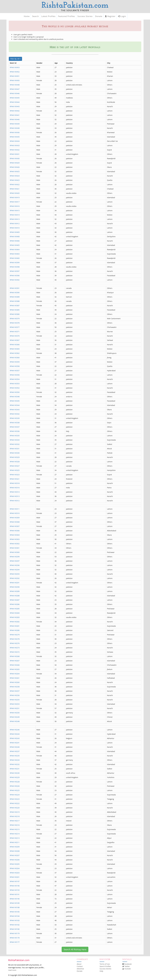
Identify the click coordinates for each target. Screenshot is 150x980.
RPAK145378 (15, 323)
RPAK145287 (15, 600)
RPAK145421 (15, 189)
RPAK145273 (15, 648)
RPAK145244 (15, 734)
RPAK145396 (15, 276)
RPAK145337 (15, 427)
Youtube (127, 969)
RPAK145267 (15, 661)
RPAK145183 (15, 920)
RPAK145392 (15, 280)
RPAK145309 (15, 518)
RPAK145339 (15, 418)
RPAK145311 (15, 509)
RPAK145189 (15, 903)
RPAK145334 (15, 440)
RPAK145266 (15, 665)
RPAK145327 (15, 466)
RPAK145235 (15, 756)
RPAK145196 (15, 886)
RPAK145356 (15, 375)
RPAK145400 (15, 258)
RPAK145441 (15, 115)
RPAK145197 (15, 881)
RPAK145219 (15, 812)
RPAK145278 (15, 639)
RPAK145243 (15, 738)
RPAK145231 (15, 769)
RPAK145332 (15, 444)
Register (110, 16)
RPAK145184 (15, 916)
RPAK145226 (15, 786)
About (79, 964)
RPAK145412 (15, 223)
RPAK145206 (15, 860)
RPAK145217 (15, 821)
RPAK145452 (15, 72)
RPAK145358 (15, 366)
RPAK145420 (15, 193)
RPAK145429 (15, 163)
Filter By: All (15, 59)
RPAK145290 (15, 587)
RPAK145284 (15, 613)
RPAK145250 (15, 713)
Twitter (126, 966)
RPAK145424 (15, 176)
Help (101, 971)
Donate (99, 16)
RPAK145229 (15, 777)
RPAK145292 (15, 578)
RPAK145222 (15, 803)
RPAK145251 (15, 708)
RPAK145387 (15, 306)
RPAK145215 (15, 829)
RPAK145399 (15, 263)
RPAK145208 (15, 851)
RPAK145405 (15, 245)
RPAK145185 (15, 912)
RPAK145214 (15, 834)
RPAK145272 (15, 652)
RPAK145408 (15, 237)
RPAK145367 (15, 340)
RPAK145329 (15, 457)
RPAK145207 (15, 855)
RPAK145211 (15, 842)
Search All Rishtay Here (75, 949)
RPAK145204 (15, 868)
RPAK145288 (15, 596)
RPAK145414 (15, 215)
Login (122, 16)
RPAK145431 (15, 154)
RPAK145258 (15, 687)
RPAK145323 (15, 475)
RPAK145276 (15, 643)
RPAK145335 (15, 436)
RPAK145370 (15, 336)
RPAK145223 (15, 799)
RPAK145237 (15, 751)
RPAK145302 (15, 544)
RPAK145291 (15, 583)
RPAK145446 (15, 93)
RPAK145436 (15, 132)
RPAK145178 (15, 938)
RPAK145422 (15, 184)
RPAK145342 (15, 414)
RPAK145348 (15, 397)
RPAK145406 (15, 241)
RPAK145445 (15, 98)
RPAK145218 (15, 816)
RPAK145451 (15, 76)
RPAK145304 (15, 535)
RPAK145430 (15, 158)
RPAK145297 (15, 561)
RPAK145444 (15, 102)
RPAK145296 (15, 565)
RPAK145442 (15, 111)
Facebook (127, 964)
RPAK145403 (15, 254)
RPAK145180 (15, 929)
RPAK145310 (15, 513)
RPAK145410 (15, 228)
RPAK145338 (15, 423)
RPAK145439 (15, 124)
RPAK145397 (15, 271)
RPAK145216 (15, 825)
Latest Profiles (48, 16)
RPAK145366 (15, 345)
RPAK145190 (15, 899)
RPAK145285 (15, 609)
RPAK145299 (15, 557)
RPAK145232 (15, 764)
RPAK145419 (15, 197)
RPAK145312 (15, 501)
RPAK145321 (15, 479)
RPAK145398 (15, 267)
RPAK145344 (15, 405)
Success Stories (85, 16)
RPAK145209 (15, 847)
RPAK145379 (15, 319)
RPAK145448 (15, 85)
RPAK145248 (15, 721)
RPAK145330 (15, 453)
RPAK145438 (15, 128)
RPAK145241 (15, 743)
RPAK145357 (15, 371)
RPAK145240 (15, 747)
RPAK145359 (15, 362)
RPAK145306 (15, 531)
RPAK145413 (15, 219)
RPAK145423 (15, 180)
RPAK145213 (15, 838)
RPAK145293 (15, 574)
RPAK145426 (15, 167)
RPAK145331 (15, 449)
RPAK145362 (15, 353)
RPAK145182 (15, 925)
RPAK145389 (15, 297)
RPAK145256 (15, 695)
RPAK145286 (15, 604)
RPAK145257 (15, 691)
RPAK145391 (15, 288)
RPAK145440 (15, 119)
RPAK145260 (15, 682)
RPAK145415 (15, 210)
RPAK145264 (15, 674)
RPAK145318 (15, 483)
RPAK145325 (15, 470)
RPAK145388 (15, 301)
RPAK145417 (15, 202)
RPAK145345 (15, 401)
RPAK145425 (15, 171)
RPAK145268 (15, 656)
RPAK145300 (15, 552)
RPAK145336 (15, 431)
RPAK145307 (15, 526)
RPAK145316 (15, 488)
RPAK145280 (15, 630)
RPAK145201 (15, 877)
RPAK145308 (15, 522)
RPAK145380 (15, 314)
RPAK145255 (15, 700)
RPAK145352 (15, 388)
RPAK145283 (15, 617)
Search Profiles (105, 966)
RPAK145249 (15, 717)
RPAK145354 (15, 379)
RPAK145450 (15, 80)
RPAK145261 (15, 678)
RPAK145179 (15, 933)
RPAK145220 (15, 808)
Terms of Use (105, 964)
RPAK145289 (15, 591)
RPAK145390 (15, 293)
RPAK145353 (15, 384)
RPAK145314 (15, 492)
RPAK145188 (15, 907)
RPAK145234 (15, 760)
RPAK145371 (15, 332)
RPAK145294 (15, 570)
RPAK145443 (15, 106)
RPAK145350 (15, 392)
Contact (80, 966)
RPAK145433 (15, 145)
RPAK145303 (15, 539)
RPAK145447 (15, 89)
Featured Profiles (66, 16)
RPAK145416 (15, 206)
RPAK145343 (15, 410)
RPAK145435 (15, 137)
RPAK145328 (15, 462)
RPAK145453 (15, 67)
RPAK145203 (15, 873)
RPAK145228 (15, 782)
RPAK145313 (15, 496)
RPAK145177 (15, 942)
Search (35, 16)
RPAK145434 (15, 141)
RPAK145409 (15, 232)
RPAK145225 (15, 790)
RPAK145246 (15, 730)
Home (27, 16)
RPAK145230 (15, 773)
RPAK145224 (15, 795)
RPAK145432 (15, 150)
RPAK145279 (15, 635)
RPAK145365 (15, 349)
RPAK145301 (15, 548)
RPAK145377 (15, 327)
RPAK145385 (15, 310)
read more (12, 970)
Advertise (80, 969)
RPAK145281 (15, 626)
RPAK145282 (15, 622)
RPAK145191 (15, 894)
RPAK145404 (15, 250)
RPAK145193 (15, 890)
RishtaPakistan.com (75, 6)
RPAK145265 (15, 669)
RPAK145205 (15, 864)
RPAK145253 (15, 704)
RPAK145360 (15, 358)
